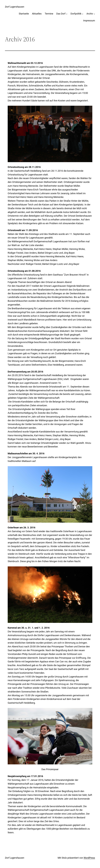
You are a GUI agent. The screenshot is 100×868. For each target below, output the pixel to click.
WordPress (89, 858)
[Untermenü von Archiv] (94, 14)
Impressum (89, 21)
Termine (49, 14)
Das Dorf (61, 14)
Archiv (90, 14)
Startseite (24, 14)
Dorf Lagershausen (15, 7)
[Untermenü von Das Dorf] (67, 14)
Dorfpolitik (76, 14)
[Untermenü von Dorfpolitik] (83, 14)
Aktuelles (37, 14)
